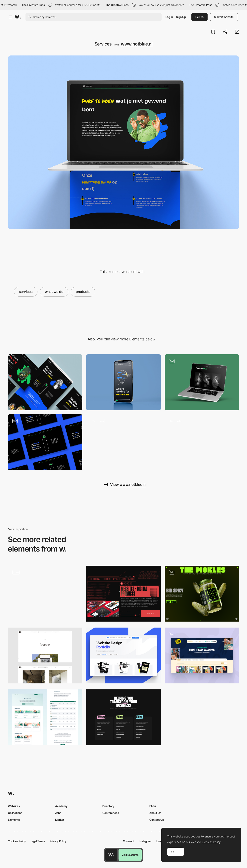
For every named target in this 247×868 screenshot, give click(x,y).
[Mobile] (123, 382)
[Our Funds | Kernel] (45, 717)
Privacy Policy (58, 841)
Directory (108, 806)
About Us (155, 813)
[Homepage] (202, 442)
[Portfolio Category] (123, 655)
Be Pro (199, 17)
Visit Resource (130, 855)
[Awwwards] (18, 17)
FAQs (153, 806)
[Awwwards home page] (111, 855)
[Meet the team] (202, 382)
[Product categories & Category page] (45, 594)
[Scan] (45, 442)
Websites (14, 806)
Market (60, 820)
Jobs (58, 813)
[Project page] (45, 655)
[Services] (123, 717)
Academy (61, 806)
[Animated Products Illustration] (123, 594)
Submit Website (224, 17)
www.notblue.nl (137, 44)
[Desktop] (45, 382)
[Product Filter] (202, 655)
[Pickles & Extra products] (202, 594)
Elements (14, 820)
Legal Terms (38, 841)
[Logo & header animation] (123, 442)
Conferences (111, 813)
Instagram (146, 841)
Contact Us (157, 820)
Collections (15, 813)
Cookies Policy (17, 841)
